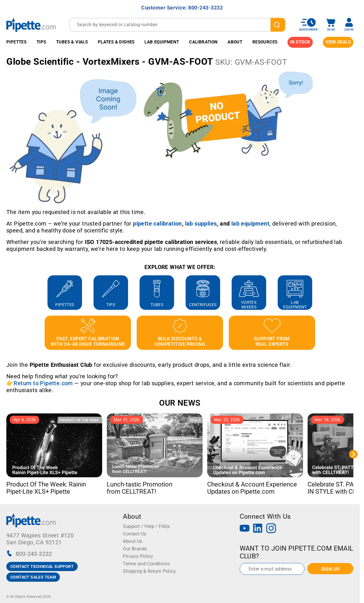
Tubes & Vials (72, 42)
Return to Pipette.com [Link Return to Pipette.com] (43, 383)
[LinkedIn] (258, 529)
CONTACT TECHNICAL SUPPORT (42, 566)
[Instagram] (271, 529)
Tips (41, 42)
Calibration (203, 42)
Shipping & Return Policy (149, 571)
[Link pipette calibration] (157, 224)
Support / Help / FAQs (146, 526)
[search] (278, 25)
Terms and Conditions (146, 564)
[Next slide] (353, 454)
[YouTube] (245, 529)
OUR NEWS (180, 403)
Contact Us (135, 534)
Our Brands (135, 549)
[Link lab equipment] (250, 224)
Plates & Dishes (116, 42)
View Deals (338, 42)
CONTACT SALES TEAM (33, 577)
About (235, 42)
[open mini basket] (331, 25)
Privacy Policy (138, 556)
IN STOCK (300, 42)
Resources (265, 42)
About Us (133, 541)
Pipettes (16, 42)
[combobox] (177, 25)
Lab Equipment (162, 42)
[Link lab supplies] (201, 224)
